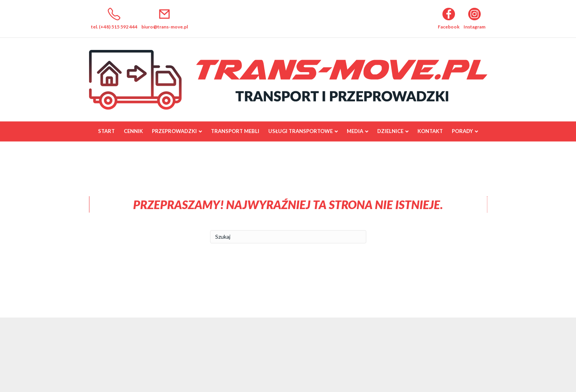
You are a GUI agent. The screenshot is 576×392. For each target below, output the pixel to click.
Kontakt (430, 131)
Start (106, 131)
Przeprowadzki (174, 131)
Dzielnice (390, 131)
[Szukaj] (288, 237)
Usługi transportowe (300, 131)
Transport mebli (235, 131)
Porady (462, 131)
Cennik (133, 131)
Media (355, 131)
